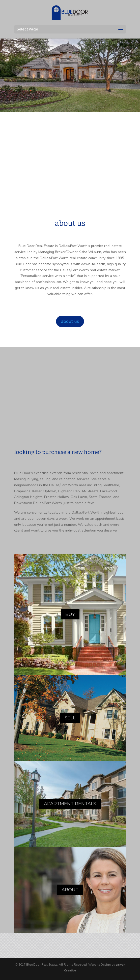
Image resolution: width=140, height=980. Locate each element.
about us (70, 321)
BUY (70, 614)
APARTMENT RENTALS (70, 804)
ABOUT (70, 890)
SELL (70, 718)
